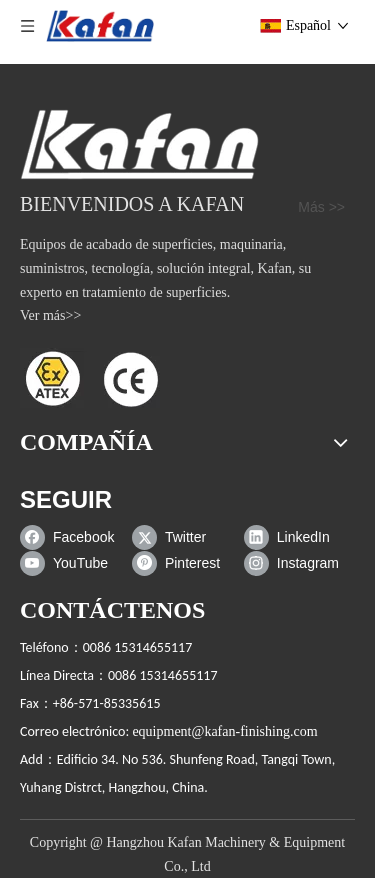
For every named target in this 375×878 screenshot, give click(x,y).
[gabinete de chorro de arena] (139, 144)
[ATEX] (90, 378)
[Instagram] (295, 563)
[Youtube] (71, 563)
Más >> (321, 207)
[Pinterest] (183, 563)
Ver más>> (50, 315)
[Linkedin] (295, 537)
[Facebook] (71, 537)
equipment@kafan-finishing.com (224, 731)
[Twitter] (183, 537)
